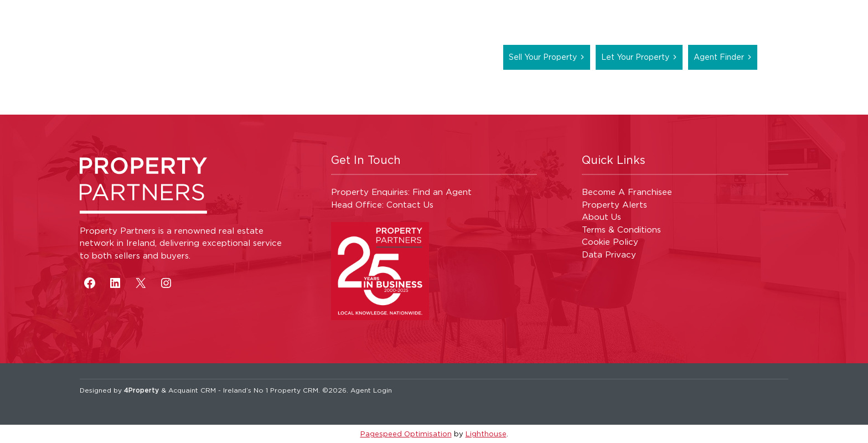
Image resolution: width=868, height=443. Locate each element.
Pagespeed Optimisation (406, 434)
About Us (601, 217)
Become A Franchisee (627, 192)
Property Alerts (614, 205)
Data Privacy (609, 254)
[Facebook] (90, 283)
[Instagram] (166, 283)
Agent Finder (719, 57)
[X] (141, 283)
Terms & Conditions (621, 230)
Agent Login (371, 390)
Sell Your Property (543, 57)
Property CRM (294, 390)
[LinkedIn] (115, 283)
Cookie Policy (610, 242)
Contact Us (410, 205)
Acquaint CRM (192, 390)
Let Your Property (635, 57)
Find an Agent (442, 192)
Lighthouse (486, 434)
